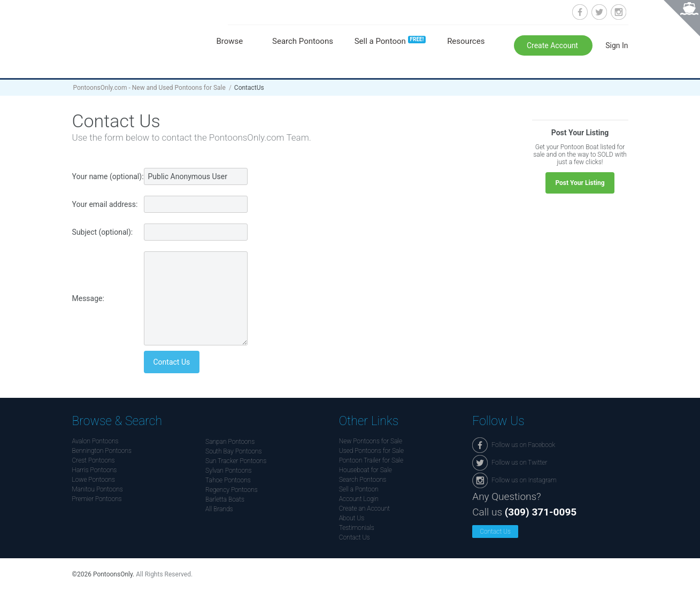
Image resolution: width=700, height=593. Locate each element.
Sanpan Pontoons (230, 442)
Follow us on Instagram (618, 12)
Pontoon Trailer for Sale (371, 460)
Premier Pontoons (97, 499)
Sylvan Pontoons (228, 471)
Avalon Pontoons (95, 441)
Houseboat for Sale (366, 470)
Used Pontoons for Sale (371, 451)
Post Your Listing (580, 183)
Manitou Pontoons (98, 489)
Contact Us (355, 537)
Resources (466, 41)
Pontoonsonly (140, 33)
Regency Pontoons (232, 490)
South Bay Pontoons (233, 451)
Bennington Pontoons (102, 451)
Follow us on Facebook (580, 12)
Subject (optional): (103, 232)
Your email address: (105, 204)
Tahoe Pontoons (228, 480)
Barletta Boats (225, 499)
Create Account (553, 45)
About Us (352, 518)
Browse (230, 41)
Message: (88, 298)
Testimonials (357, 528)
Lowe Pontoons (94, 480)
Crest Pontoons (94, 460)
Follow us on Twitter (599, 12)
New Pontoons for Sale (371, 441)
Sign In (617, 45)
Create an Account (364, 509)
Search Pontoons (303, 41)
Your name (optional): (108, 176)
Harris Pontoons (95, 470)
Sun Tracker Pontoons (236, 461)
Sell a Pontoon (390, 41)
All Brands (219, 509)
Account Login (359, 499)
